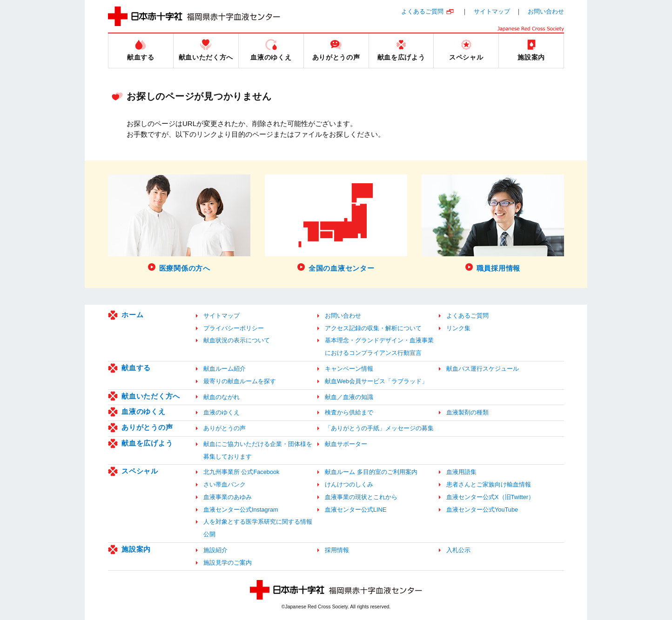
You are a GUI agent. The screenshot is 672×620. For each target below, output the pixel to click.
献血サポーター (346, 444)
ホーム (132, 315)
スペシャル (140, 471)
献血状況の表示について (237, 340)
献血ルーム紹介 (225, 369)
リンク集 (458, 328)
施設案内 (136, 549)
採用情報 (337, 550)
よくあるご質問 (422, 11)
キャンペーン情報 (349, 369)
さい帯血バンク (225, 484)
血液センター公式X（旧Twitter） (490, 497)
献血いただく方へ (151, 396)
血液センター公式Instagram (241, 510)
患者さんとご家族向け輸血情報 (489, 484)
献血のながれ (222, 397)
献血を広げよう (147, 443)
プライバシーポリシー (234, 328)
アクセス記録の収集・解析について (373, 328)
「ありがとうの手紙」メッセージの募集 (379, 428)
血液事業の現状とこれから (361, 497)
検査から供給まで (349, 412)
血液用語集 (461, 472)
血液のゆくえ (144, 411)
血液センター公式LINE (356, 510)
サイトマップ (492, 11)
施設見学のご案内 (228, 563)
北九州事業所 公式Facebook (242, 472)
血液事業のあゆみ (228, 497)
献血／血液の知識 (349, 397)
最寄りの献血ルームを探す (240, 381)
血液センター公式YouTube (482, 510)
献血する (136, 368)
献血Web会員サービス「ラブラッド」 (376, 381)
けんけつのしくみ (349, 484)
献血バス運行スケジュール (483, 369)
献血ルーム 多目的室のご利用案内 (371, 472)
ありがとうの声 (147, 427)
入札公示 (458, 550)
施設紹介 (215, 550)
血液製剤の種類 (467, 412)
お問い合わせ (546, 11)
